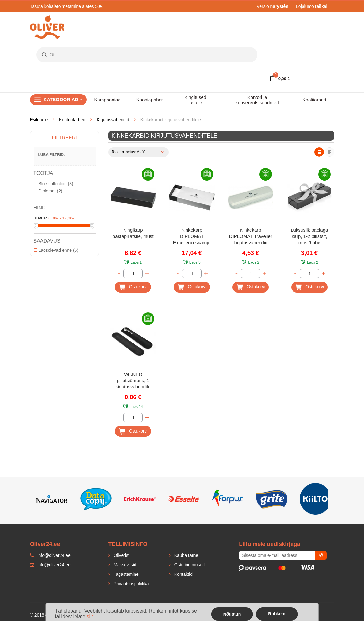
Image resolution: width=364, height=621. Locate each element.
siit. (91, 616)
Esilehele (39, 120)
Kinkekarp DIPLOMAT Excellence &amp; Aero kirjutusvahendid (192, 237)
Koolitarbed (314, 100)
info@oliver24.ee (50, 565)
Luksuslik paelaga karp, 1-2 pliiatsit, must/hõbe (309, 236)
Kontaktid (183, 574)
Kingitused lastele (195, 100)
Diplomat (48, 191)
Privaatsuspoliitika (131, 584)
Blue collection (54, 184)
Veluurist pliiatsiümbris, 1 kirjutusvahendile (133, 380)
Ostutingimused (189, 565)
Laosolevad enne (56, 250)
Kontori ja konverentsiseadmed (257, 100)
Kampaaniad (108, 100)
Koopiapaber (150, 100)
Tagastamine (126, 574)
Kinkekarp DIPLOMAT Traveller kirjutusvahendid (251, 236)
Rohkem (277, 614)
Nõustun (232, 614)
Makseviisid (124, 565)
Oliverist (121, 555)
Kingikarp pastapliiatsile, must (133, 233)
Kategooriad (63, 99)
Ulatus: (40, 218)
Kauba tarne (186, 555)
